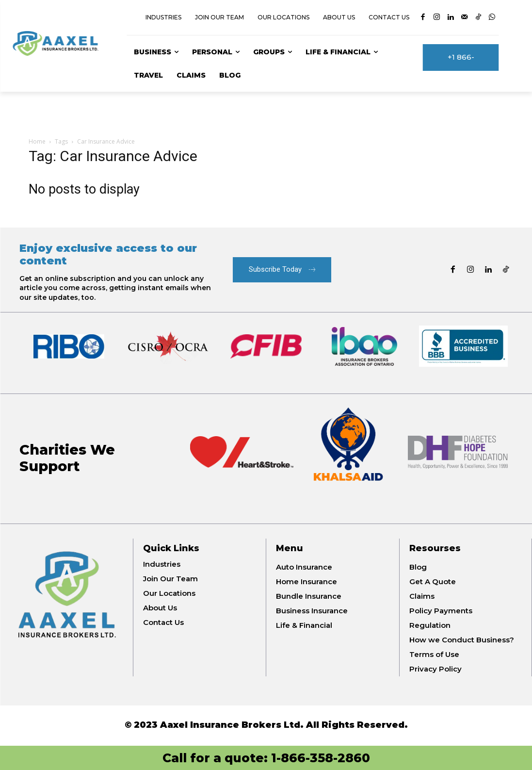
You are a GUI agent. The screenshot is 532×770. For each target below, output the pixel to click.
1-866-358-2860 (321, 758)
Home (37, 141)
